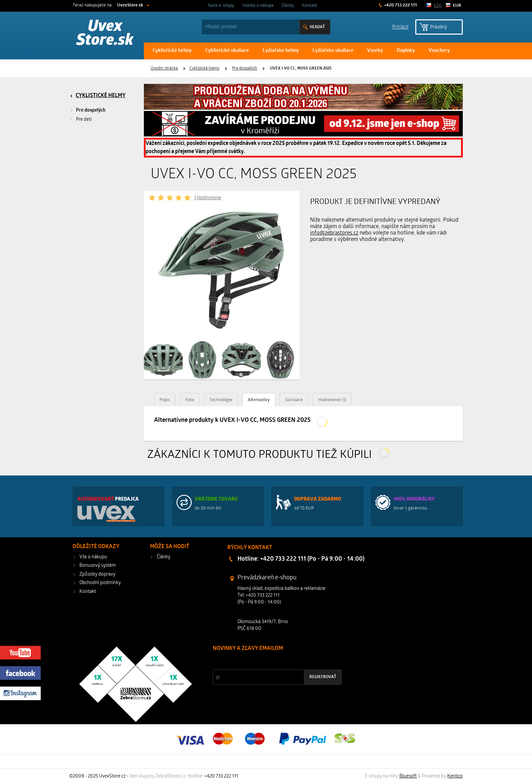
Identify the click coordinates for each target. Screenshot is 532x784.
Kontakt (310, 6)
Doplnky (406, 51)
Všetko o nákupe (258, 6)
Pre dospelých (245, 69)
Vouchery (439, 51)
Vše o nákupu (93, 557)
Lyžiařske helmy (281, 51)
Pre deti (84, 120)
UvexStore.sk (130, 5)
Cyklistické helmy (172, 51)
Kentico (455, 776)
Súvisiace (294, 400)
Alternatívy (259, 400)
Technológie (221, 400)
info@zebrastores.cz (334, 233)
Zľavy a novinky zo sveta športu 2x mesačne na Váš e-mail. (272, 661)
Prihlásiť (400, 27)
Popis (165, 400)
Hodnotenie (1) (332, 400)
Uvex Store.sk (105, 34)
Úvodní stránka (164, 69)
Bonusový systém (98, 566)
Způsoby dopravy (97, 574)
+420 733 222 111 (400, 5)
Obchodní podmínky (100, 583)
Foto (190, 400)
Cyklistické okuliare (227, 51)
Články (288, 6)
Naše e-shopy (221, 6)
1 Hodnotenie (208, 198)
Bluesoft (408, 776)
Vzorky (375, 51)
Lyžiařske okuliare (333, 51)
